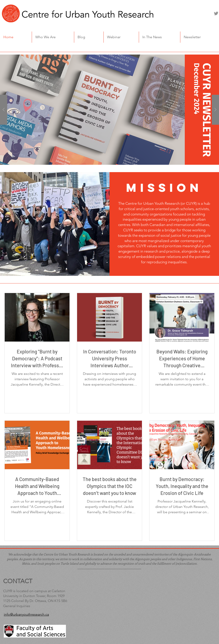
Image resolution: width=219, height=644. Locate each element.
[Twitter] (216, 13)
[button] (53, 37)
